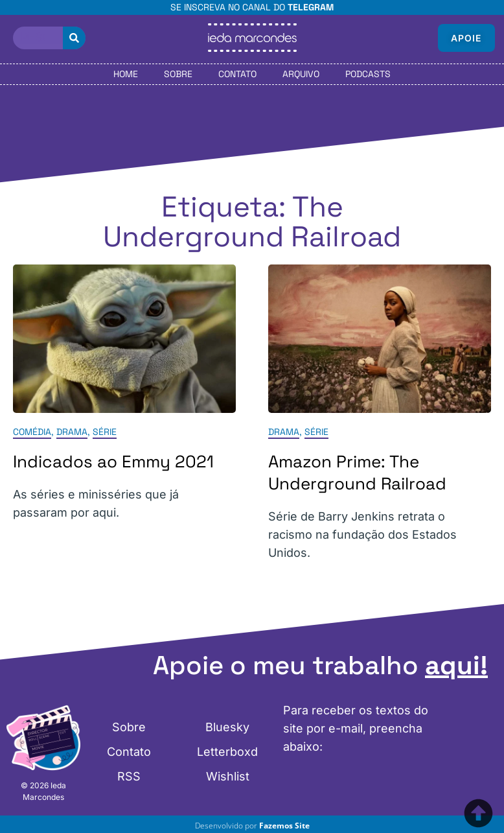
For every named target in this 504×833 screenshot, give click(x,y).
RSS (129, 776)
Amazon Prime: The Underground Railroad (357, 473)
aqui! (456, 665)
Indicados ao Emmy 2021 (113, 462)
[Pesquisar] (74, 38)
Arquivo (301, 74)
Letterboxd (227, 752)
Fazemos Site (284, 826)
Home (126, 74)
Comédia (32, 432)
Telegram (311, 7)
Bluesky (227, 727)
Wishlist (228, 776)
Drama (72, 432)
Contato (237, 74)
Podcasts (368, 74)
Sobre (178, 74)
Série (105, 432)
